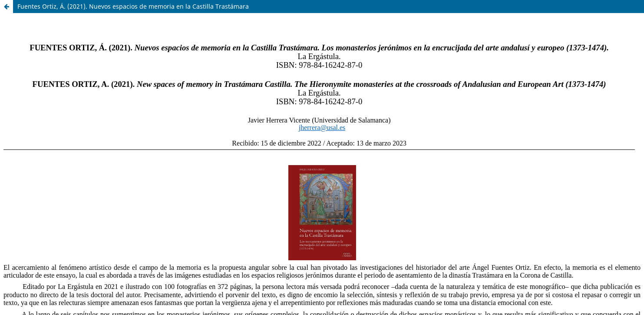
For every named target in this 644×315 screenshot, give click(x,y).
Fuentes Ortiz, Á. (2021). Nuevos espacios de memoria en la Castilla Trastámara (133, 6)
